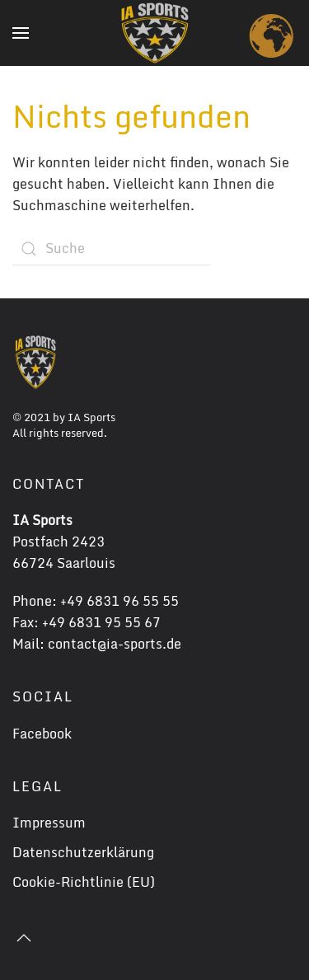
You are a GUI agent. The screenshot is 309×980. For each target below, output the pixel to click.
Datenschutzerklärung (83, 852)
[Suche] (111, 249)
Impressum (49, 823)
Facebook (42, 734)
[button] (21, 33)
